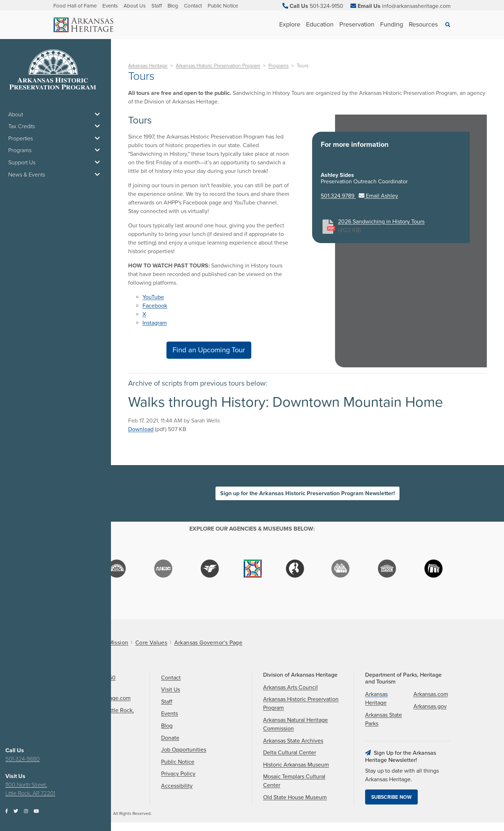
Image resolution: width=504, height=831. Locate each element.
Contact (193, 6)
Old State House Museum (295, 797)
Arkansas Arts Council (290, 687)
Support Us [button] (55, 163)
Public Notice (223, 6)
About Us (135, 6)
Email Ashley (378, 196)
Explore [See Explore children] (290, 24)
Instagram (155, 323)
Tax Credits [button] (55, 126)
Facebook (155, 306)
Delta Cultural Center (290, 753)
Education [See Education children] (320, 24)
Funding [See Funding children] (392, 24)
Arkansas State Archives (293, 741)
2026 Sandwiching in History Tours (381, 222)
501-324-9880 (23, 759)
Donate (170, 738)
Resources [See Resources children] (423, 24)
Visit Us (171, 690)
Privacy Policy (178, 774)
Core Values (151, 643)
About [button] (55, 115)
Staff (157, 6)
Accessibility (177, 786)
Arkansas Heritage (148, 66)
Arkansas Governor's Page (209, 643)
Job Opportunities (184, 750)
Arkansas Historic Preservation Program (218, 66)
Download (141, 429)
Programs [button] (55, 150)
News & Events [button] (55, 175)
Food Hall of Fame (75, 6)
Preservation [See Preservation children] (357, 24)
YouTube (153, 297)
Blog (173, 6)
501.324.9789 (338, 196)
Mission (118, 643)
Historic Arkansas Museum (296, 765)
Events (110, 6)
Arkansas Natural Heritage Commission (295, 724)
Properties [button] (55, 139)
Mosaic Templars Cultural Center (294, 781)
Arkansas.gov (430, 706)
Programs (278, 66)
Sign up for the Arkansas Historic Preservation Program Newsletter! (307, 493)
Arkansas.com (431, 694)
